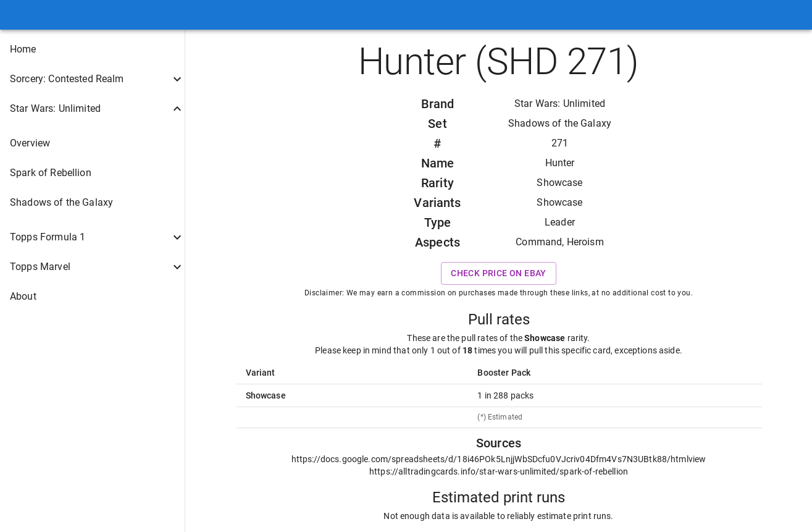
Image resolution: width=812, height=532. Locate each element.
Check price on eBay (499, 273)
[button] (92, 49)
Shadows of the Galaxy (560, 123)
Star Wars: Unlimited (560, 103)
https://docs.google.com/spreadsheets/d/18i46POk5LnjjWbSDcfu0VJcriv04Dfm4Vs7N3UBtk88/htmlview (499, 459)
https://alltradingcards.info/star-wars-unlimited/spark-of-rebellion (499, 471)
